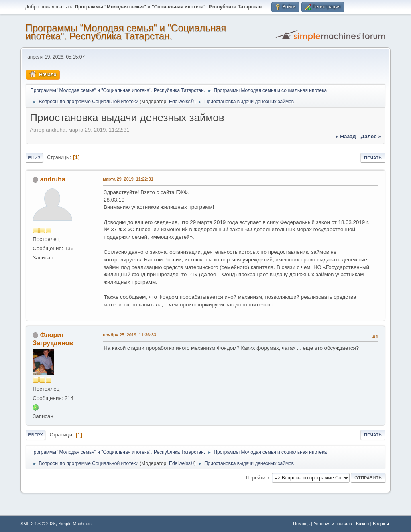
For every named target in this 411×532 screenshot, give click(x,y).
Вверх (36, 435)
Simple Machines (75, 524)
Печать (373, 158)
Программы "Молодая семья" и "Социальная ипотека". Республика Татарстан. (126, 32)
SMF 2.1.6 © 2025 (38, 524)
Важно (362, 524)
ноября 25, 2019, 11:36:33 (129, 335)
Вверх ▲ (382, 524)
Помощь (301, 524)
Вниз (34, 158)
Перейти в (257, 478)
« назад (346, 136)
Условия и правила (333, 524)
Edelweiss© (182, 102)
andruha (53, 179)
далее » (371, 136)
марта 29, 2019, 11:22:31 (128, 179)
